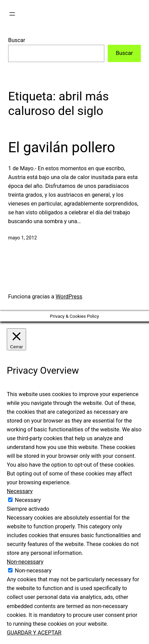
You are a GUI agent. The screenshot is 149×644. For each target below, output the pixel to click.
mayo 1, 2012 (23, 238)
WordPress (69, 297)
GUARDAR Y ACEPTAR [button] (34, 633)
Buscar (17, 40)
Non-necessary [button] (25, 562)
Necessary (28, 500)
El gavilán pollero (62, 147)
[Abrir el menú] (12, 14)
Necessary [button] (20, 491)
